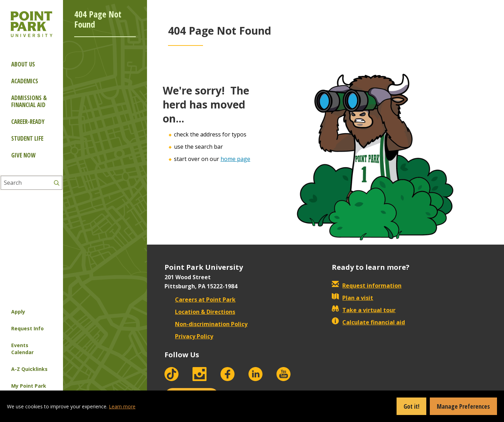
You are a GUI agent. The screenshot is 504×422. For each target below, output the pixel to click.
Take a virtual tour (364, 310)
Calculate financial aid (368, 322)
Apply (18, 312)
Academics (25, 81)
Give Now (23, 155)
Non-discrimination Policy (206, 324)
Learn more (122, 406)
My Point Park (29, 386)
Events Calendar (22, 349)
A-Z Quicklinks (29, 369)
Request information (367, 286)
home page (235, 159)
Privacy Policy (189, 336)
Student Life (27, 138)
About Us (23, 64)
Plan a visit (352, 298)
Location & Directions (200, 312)
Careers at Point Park (200, 300)
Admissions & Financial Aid (29, 101)
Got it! (411, 406)
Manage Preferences (463, 406)
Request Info (27, 328)
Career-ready (28, 122)
